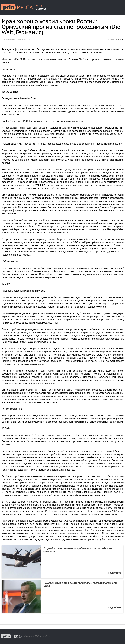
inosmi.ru (119, 39)
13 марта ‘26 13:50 (23, 39)
